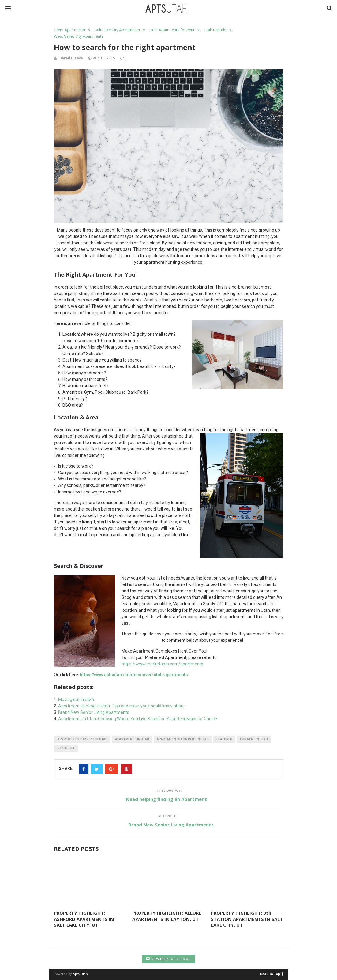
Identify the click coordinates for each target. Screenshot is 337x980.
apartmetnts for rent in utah (183, 739)
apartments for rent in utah (82, 739)
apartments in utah (132, 739)
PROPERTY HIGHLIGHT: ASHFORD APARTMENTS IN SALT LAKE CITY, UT (84, 919)
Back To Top (272, 974)
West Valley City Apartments (79, 36)
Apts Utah (80, 974)
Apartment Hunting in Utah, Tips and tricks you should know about (122, 706)
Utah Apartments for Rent (172, 30)
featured (224, 739)
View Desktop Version (168, 959)
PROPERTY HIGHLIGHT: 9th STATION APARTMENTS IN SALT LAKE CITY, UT (247, 919)
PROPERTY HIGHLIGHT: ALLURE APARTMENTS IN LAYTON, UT (167, 916)
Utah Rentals (215, 30)
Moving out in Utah (76, 699)
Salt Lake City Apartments (117, 30)
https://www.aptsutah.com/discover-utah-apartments (134, 675)
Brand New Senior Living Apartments (94, 712)
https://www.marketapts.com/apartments (162, 664)
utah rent (66, 748)
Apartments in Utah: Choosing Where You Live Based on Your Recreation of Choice (138, 719)
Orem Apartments (69, 30)
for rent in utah (254, 739)
